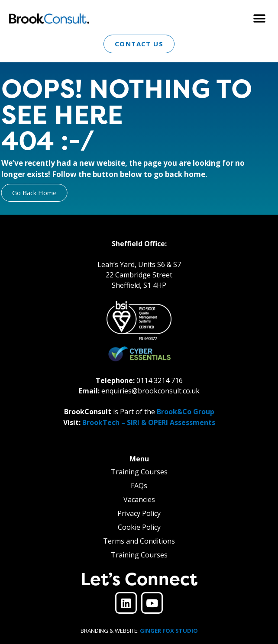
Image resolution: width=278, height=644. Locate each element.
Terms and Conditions (139, 541)
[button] (260, 18)
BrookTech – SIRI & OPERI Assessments (149, 422)
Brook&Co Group (186, 412)
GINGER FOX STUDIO (169, 631)
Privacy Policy (139, 513)
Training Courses (139, 472)
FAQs (139, 486)
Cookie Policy (139, 527)
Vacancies (139, 499)
